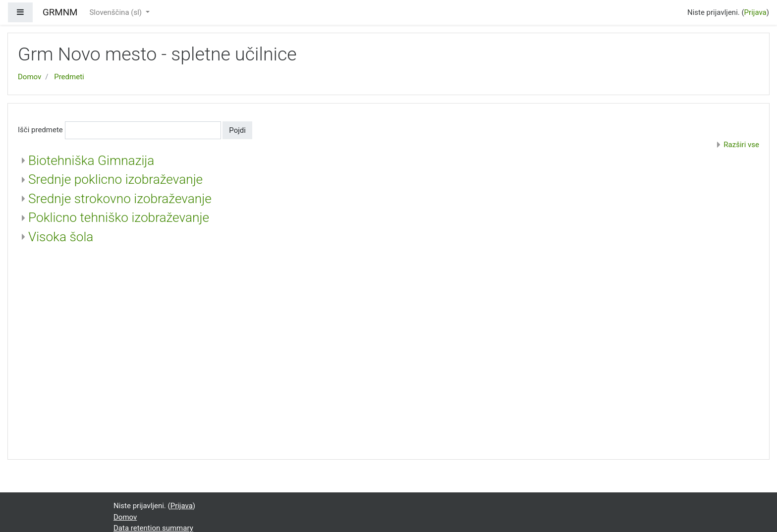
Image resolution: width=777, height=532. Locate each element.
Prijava (755, 12)
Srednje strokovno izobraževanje (120, 199)
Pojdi (237, 130)
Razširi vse (741, 145)
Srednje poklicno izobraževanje (115, 179)
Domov (29, 77)
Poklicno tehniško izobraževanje (119, 217)
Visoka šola (61, 237)
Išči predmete (40, 130)
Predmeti (69, 77)
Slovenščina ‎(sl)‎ (116, 12)
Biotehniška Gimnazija (91, 160)
